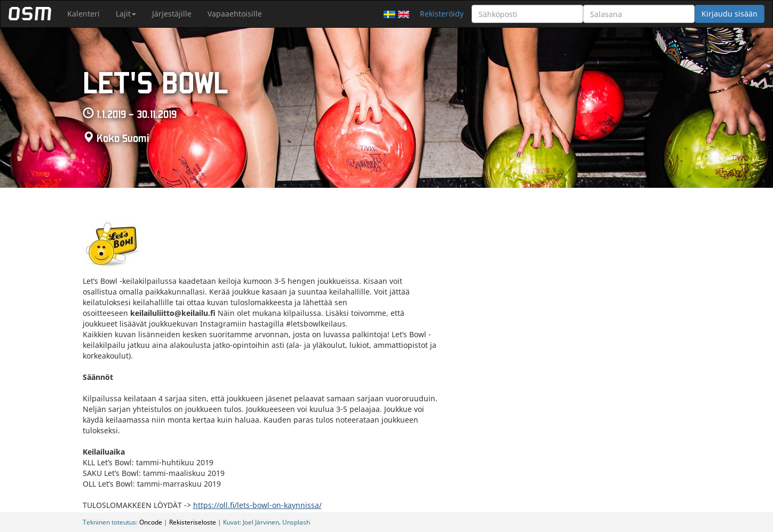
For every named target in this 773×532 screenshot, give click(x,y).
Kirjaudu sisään (730, 14)
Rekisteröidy (442, 14)
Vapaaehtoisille (235, 14)
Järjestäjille (172, 14)
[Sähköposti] (527, 14)
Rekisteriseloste (193, 522)
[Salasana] (639, 14)
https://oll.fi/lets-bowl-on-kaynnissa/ (257, 505)
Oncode (151, 522)
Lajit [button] (126, 14)
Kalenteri (83, 14)
